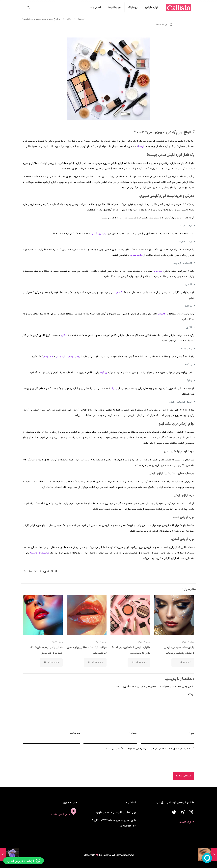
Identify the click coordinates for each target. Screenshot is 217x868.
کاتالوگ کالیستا (187, 822)
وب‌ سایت (75, 733)
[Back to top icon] (109, 850)
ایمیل (133, 733)
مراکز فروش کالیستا (64, 815)
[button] (24, 861)
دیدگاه (190, 695)
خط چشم (48, 357)
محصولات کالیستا (40, 553)
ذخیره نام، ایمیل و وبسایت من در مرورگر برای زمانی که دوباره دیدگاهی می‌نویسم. (148, 749)
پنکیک (114, 389)
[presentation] (169, 762)
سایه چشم (62, 357)
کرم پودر (158, 271)
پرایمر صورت (136, 255)
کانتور (64, 335)
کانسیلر (118, 293)
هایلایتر (162, 314)
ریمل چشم (74, 357)
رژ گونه (103, 373)
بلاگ (69, 19)
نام (192, 733)
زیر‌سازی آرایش (98, 234)
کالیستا (81, 19)
